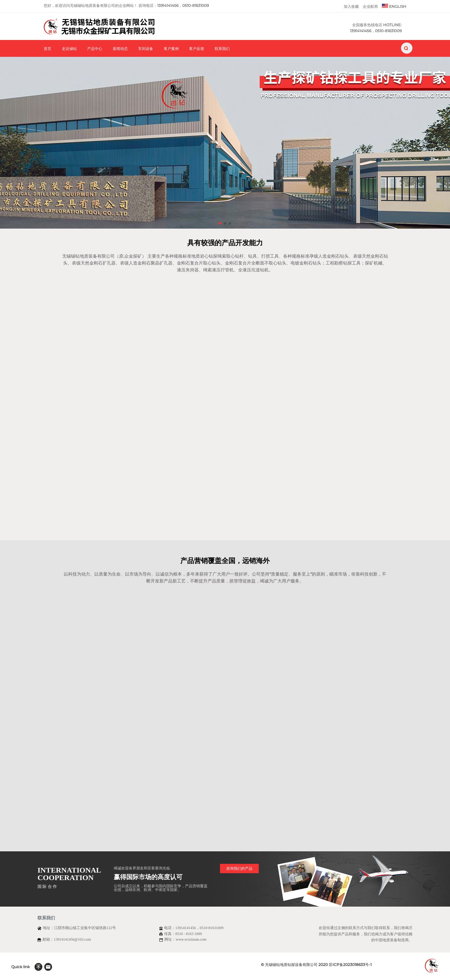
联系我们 (222, 49)
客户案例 (171, 49)
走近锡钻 (69, 49)
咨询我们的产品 (239, 869)
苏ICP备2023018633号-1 (350, 965)
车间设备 (146, 49)
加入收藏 (351, 7)
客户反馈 (197, 49)
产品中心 (95, 49)
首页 (47, 49)
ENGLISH (394, 6)
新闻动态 (120, 49)
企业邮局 (370, 7)
